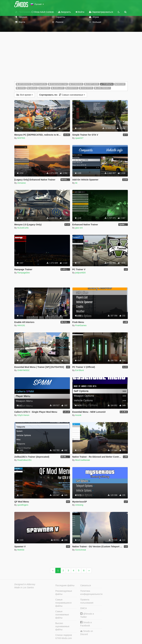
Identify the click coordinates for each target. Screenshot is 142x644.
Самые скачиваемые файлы (62, 615)
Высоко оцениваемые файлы (62, 626)
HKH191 (21, 325)
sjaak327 (79, 138)
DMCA (83, 608)
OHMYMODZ (23, 370)
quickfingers (23, 505)
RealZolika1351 (24, 460)
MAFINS (21, 138)
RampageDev (24, 273)
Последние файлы (65, 585)
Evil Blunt (79, 370)
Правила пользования (87, 601)
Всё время (25, 95)
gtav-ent (79, 228)
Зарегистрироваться (101, 12)
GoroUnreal (80, 550)
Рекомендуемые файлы (64, 593)
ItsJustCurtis (23, 228)
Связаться (85, 585)
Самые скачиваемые (62, 95)
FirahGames (81, 325)
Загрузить (65, 12)
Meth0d (21, 550)
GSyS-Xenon (23, 415)
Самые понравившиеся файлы (63, 603)
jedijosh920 (80, 273)
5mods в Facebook (86, 624)
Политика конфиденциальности (91, 593)
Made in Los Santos (24, 587)
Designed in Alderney (25, 584)
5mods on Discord (87, 633)
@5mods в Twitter (87, 615)
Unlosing (79, 505)
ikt (76, 183)
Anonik (78, 415)
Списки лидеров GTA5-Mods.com (64, 637)
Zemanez (22, 183)
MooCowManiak (83, 460)
